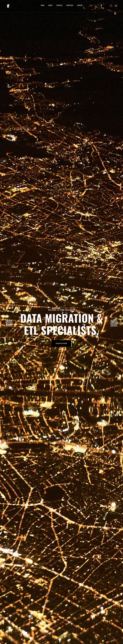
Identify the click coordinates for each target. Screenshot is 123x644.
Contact (80, 5)
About (50, 5)
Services (59, 5)
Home (43, 5)
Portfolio (70, 5)
